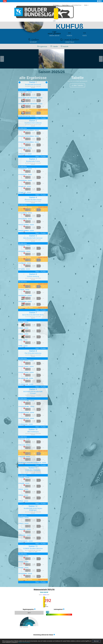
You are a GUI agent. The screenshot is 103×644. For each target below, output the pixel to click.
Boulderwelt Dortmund (33, 84)
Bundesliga (56, 5)
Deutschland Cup (76, 5)
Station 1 (33, 82)
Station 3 (33, 159)
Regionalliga (65, 5)
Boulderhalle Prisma (33, 161)
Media (86, 5)
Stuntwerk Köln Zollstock (33, 123)
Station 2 (33, 121)
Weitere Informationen (24, 643)
